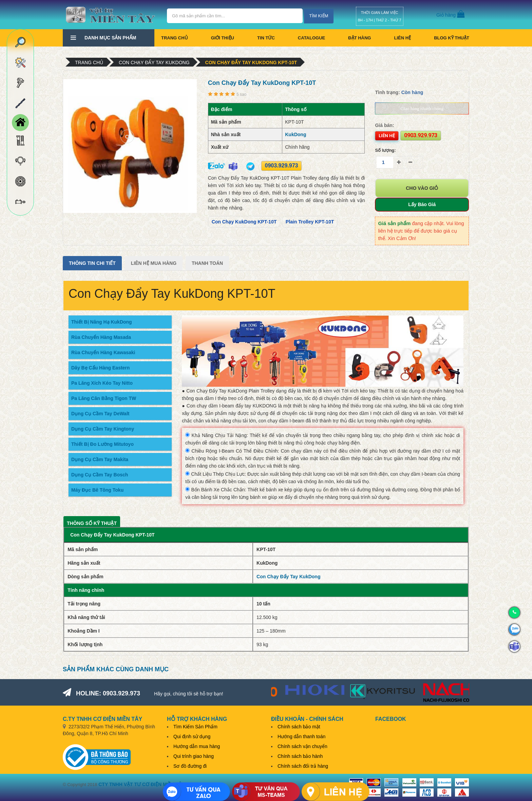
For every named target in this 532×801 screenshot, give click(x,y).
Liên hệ (402, 38)
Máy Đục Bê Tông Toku (97, 490)
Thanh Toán (207, 263)
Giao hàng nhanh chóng (422, 108)
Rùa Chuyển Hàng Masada (101, 337)
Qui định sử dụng (192, 736)
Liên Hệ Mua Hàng (154, 263)
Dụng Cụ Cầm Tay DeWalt (100, 414)
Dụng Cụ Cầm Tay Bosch (100, 475)
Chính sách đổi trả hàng (303, 766)
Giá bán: (384, 125)
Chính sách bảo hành (300, 756)
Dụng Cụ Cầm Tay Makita (100, 459)
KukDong (296, 134)
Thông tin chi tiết (92, 263)
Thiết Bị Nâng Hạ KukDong (102, 322)
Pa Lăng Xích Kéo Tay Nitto (102, 383)
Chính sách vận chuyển (302, 746)
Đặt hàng (359, 38)
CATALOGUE (311, 38)
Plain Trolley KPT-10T (310, 222)
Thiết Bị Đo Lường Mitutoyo (102, 444)
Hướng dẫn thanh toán (301, 736)
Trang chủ (175, 38)
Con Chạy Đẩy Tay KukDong (154, 62)
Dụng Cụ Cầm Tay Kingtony (103, 429)
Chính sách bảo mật (299, 727)
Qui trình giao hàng (194, 756)
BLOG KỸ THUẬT (452, 38)
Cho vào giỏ (422, 188)
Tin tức (266, 38)
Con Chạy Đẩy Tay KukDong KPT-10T (251, 62)
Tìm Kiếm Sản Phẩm (195, 727)
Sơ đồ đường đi (190, 766)
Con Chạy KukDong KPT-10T (244, 222)
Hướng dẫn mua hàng (197, 746)
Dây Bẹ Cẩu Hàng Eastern (100, 368)
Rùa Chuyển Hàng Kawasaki (103, 352)
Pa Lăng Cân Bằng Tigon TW (104, 398)
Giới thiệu (223, 38)
